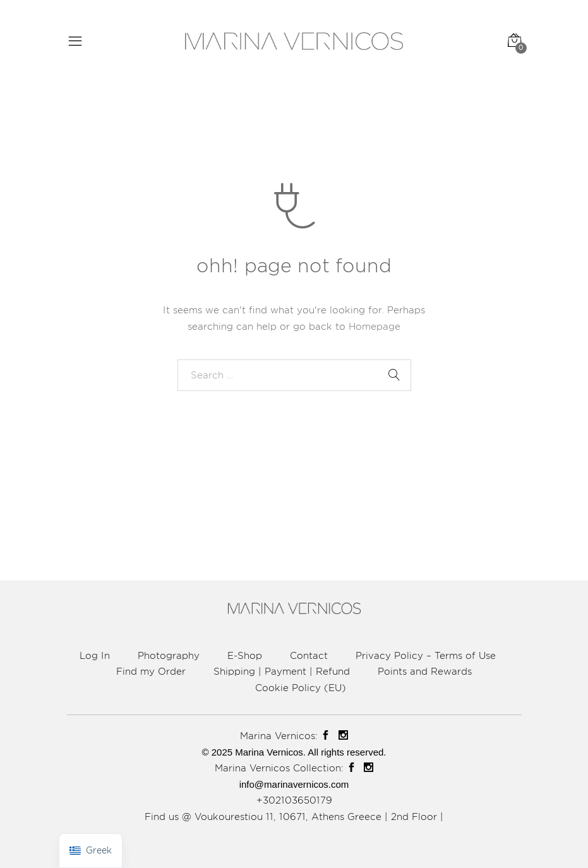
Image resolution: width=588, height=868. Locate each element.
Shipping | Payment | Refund (282, 671)
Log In (95, 655)
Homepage (375, 326)
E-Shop (245, 655)
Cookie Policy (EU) (301, 688)
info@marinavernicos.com (294, 784)
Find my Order (151, 671)
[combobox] (294, 375)
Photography (169, 655)
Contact (309, 655)
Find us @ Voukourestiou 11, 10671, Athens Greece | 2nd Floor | (294, 817)
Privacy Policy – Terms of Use (426, 655)
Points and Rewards (425, 671)
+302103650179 (294, 800)
